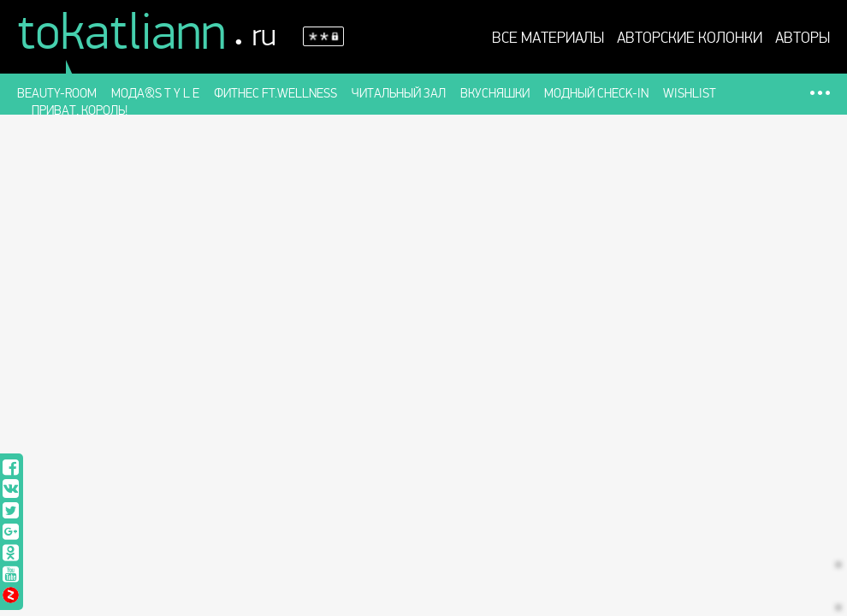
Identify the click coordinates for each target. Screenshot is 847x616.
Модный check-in (596, 93)
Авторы (803, 38)
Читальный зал (399, 93)
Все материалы (548, 38)
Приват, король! (80, 110)
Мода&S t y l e (155, 93)
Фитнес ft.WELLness (275, 93)
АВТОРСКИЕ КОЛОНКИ (690, 38)
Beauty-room (57, 93)
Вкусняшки (495, 93)
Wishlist (690, 93)
